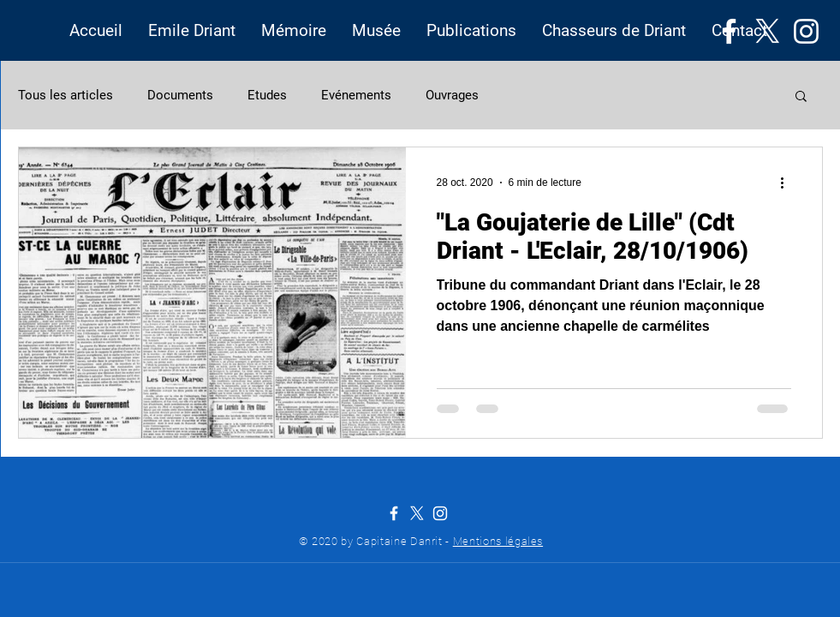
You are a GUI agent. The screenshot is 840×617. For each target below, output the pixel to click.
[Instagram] (806, 31)
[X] (768, 31)
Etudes (267, 95)
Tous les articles (66, 95)
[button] (192, 31)
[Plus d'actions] (789, 183)
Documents (180, 95)
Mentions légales (498, 541)
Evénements (356, 95)
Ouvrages (452, 95)
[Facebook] (729, 31)
